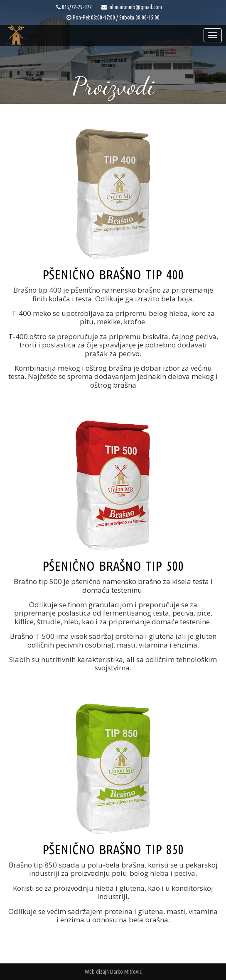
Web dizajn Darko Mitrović (113, 972)
